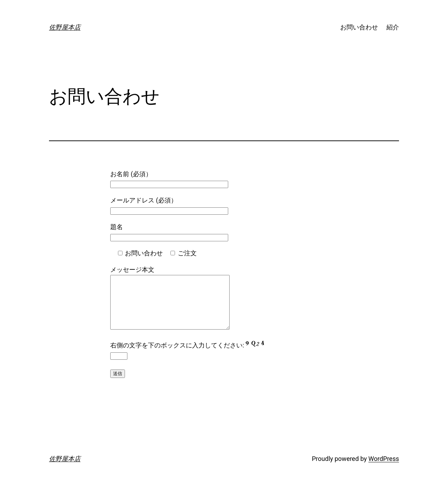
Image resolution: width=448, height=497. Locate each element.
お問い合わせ (359, 27)
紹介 (393, 27)
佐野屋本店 (65, 27)
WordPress (384, 469)
